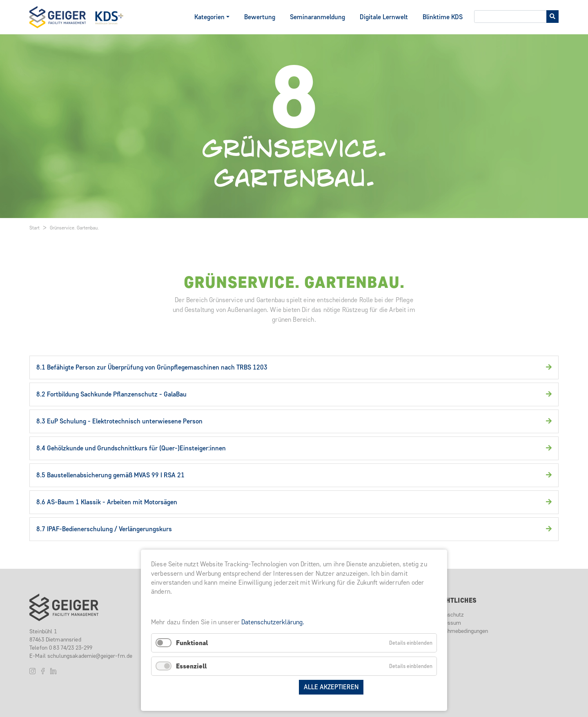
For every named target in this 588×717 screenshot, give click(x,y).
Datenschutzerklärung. (273, 622)
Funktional (192, 643)
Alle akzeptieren (331, 687)
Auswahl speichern (261, 687)
